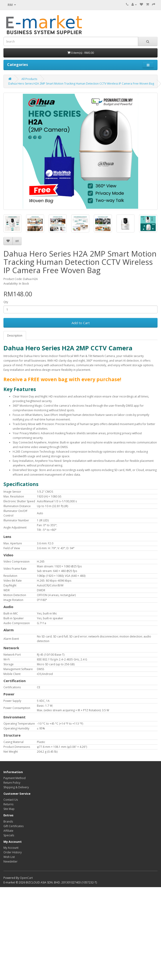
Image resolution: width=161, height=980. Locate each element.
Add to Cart (81, 323)
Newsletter (10, 861)
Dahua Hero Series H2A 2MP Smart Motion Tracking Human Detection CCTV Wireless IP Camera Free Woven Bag (81, 84)
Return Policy (12, 783)
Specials (9, 835)
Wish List (9, 857)
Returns (8, 804)
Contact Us (11, 800)
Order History (13, 852)
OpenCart (26, 878)
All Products (29, 79)
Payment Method (15, 778)
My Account (11, 848)
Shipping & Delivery (16, 787)
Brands (8, 821)
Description (15, 336)
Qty (6, 302)
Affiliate (8, 831)
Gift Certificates (13, 826)
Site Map (9, 809)
